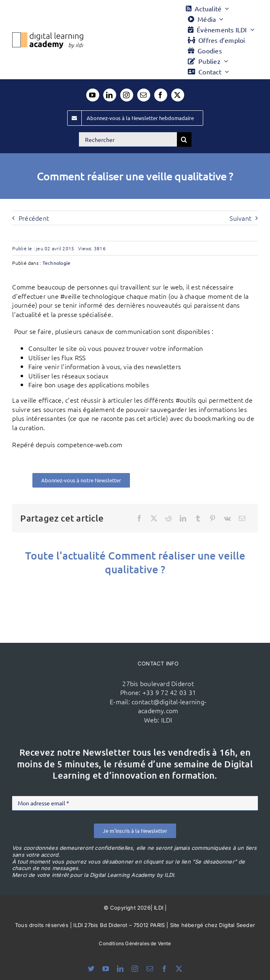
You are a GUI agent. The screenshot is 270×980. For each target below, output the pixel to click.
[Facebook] (139, 518)
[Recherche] (184, 139)
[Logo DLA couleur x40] (48, 36)
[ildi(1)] (71, 680)
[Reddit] (168, 518)
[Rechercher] (128, 139)
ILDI (167, 720)
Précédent (34, 218)
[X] (154, 518)
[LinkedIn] (183, 518)
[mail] (144, 95)
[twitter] (178, 95)
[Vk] (227, 518)
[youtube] (93, 95)
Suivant (240, 218)
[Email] (242, 518)
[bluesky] (91, 969)
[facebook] (161, 95)
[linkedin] (110, 95)
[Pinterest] (213, 518)
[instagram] (127, 95)
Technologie (57, 263)
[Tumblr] (198, 518)
